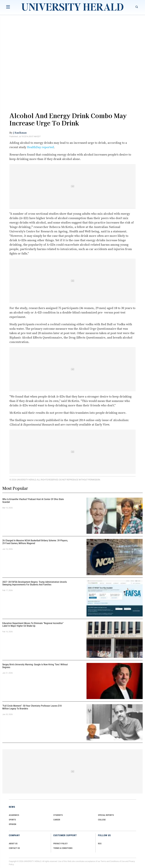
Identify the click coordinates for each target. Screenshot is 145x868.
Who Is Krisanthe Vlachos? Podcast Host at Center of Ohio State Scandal (33, 501)
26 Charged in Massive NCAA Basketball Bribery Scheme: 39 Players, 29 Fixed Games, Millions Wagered (35, 542)
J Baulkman (20, 133)
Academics (14, 815)
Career (57, 820)
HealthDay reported (40, 147)
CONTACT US (14, 848)
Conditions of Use (117, 861)
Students (58, 815)
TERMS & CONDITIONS (63, 848)
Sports (12, 820)
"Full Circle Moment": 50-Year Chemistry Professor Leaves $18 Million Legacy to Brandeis (32, 707)
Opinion (13, 824)
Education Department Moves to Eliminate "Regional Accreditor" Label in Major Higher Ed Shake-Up (33, 625)
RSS (100, 844)
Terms (103, 861)
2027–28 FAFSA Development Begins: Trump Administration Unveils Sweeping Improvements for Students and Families (35, 583)
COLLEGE (102, 820)
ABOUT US (13, 844)
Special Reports (106, 815)
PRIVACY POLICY (60, 844)
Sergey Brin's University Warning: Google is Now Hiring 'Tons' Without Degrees (35, 666)
